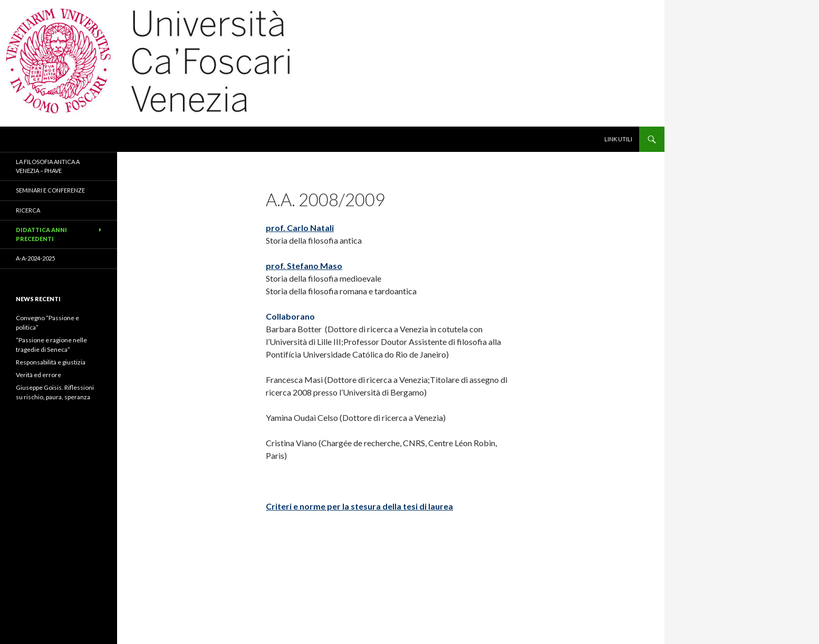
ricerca (28, 210)
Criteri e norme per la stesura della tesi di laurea (359, 506)
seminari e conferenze (50, 190)
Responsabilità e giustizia (51, 362)
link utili (618, 139)
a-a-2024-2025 (35, 258)
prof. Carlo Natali (300, 228)
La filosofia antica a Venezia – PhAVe (48, 166)
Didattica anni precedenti (41, 234)
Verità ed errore (38, 375)
